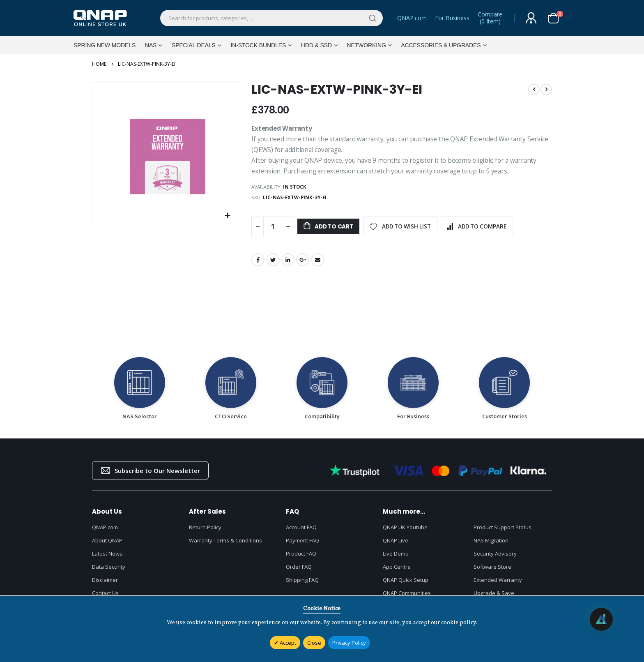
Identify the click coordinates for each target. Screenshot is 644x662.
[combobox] (271, 18)
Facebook (258, 264)
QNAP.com (412, 18)
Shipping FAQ (302, 584)
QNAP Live (396, 544)
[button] (228, 218)
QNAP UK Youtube (405, 531)
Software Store (492, 571)
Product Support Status (503, 531)
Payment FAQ (302, 544)
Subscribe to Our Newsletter (150, 475)
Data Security (109, 571)
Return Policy (205, 531)
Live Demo (396, 558)
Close (314, 643)
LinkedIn (289, 264)
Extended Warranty (498, 584)
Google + (304, 264)
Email (320, 264)
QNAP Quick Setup (406, 584)
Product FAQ (301, 558)
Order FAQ (299, 571)
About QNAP (107, 544)
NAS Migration (491, 544)
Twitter (274, 264)
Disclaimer (105, 584)
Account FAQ (301, 531)
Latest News (107, 558)
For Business (452, 18)
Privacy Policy (349, 643)
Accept (287, 643)
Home (99, 64)
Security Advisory (495, 558)
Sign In (531, 18)
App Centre (397, 571)
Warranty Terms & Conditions (225, 544)
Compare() (490, 18)
